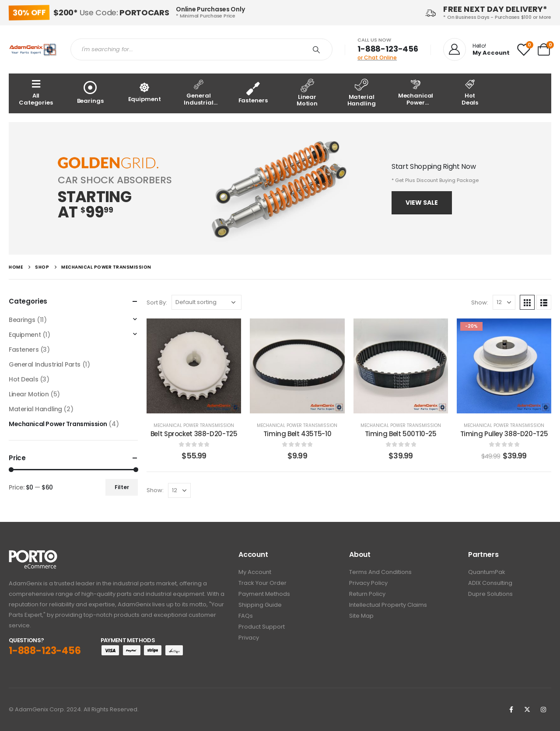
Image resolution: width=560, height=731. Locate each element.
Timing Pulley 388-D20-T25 (504, 434)
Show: (480, 303)
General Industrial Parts (45, 364)
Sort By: (157, 303)
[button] (422, 203)
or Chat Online (377, 58)
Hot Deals (23, 379)
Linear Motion (29, 394)
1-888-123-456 (388, 49)
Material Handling (35, 409)
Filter (122, 487)
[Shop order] (206, 302)
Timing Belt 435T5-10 (297, 434)
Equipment (25, 335)
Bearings (22, 320)
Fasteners (24, 350)
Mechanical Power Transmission (194, 425)
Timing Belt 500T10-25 (401, 434)
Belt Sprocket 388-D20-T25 (194, 434)
